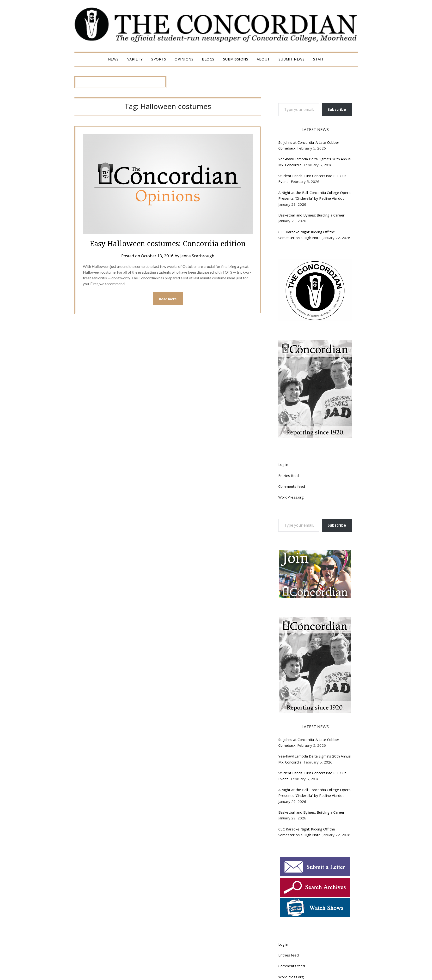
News (113, 59)
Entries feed (289, 475)
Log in (283, 464)
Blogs (208, 59)
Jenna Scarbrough (197, 256)
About (263, 59)
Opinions (184, 59)
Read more (168, 299)
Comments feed (292, 486)
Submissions (236, 59)
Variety (135, 59)
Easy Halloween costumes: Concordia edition (168, 243)
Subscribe (337, 109)
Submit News (292, 59)
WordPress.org (291, 497)
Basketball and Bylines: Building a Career (312, 215)
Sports (159, 59)
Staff (319, 59)
